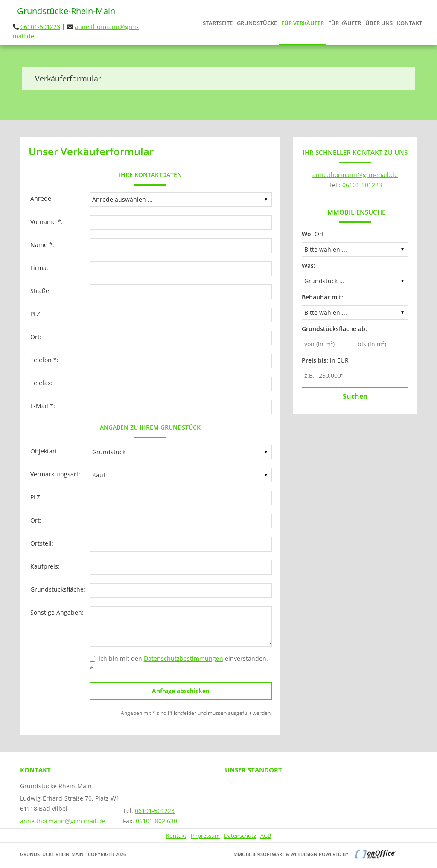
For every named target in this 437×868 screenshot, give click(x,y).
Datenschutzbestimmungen (184, 658)
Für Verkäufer (303, 23)
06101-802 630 (156, 821)
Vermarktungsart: (55, 474)
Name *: (42, 245)
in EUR (325, 360)
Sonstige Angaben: (57, 612)
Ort (313, 234)
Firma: (39, 268)
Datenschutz (240, 836)
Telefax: (41, 383)
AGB (266, 836)
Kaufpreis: (45, 566)
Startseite (218, 23)
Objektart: (45, 451)
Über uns (379, 23)
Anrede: (42, 199)
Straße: (41, 291)
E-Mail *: (43, 406)
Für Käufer (345, 23)
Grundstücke (257, 23)
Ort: (36, 337)
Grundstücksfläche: (58, 589)
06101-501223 (40, 27)
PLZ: (36, 314)
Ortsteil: (42, 543)
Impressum (205, 836)
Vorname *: (47, 222)
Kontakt (409, 23)
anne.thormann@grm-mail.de (355, 175)
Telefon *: (44, 360)
